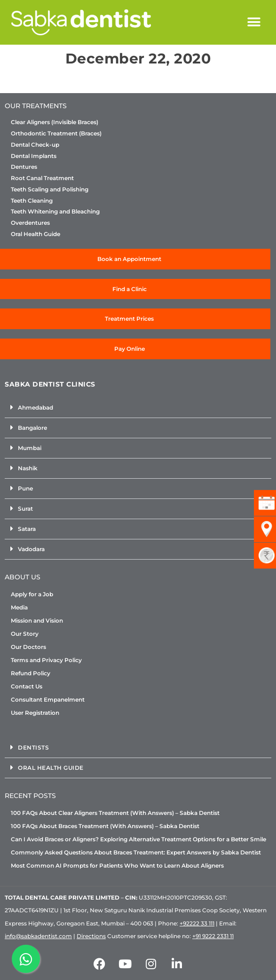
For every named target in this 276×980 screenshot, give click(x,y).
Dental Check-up (35, 145)
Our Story (25, 634)
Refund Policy (31, 673)
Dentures (24, 167)
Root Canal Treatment (42, 178)
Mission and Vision (37, 620)
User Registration (35, 713)
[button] (254, 22)
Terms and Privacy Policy (46, 660)
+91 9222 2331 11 (213, 936)
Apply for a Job (32, 594)
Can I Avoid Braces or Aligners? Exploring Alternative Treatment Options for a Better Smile (138, 839)
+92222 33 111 (197, 923)
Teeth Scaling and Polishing (50, 190)
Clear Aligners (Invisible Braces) (55, 122)
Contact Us (27, 686)
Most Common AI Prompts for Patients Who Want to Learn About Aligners (117, 865)
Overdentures (30, 223)
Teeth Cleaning (32, 201)
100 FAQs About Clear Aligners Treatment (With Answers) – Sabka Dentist (115, 813)
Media (19, 607)
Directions (91, 936)
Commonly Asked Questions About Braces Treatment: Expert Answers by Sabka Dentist (136, 852)
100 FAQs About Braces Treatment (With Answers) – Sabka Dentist (105, 826)
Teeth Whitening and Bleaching (55, 212)
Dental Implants (34, 156)
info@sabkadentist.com (38, 936)
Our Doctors (28, 647)
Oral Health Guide (35, 234)
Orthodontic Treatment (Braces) (56, 134)
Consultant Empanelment (48, 699)
